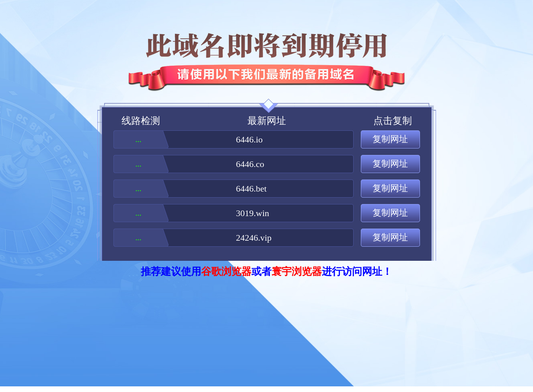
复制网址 (390, 139)
